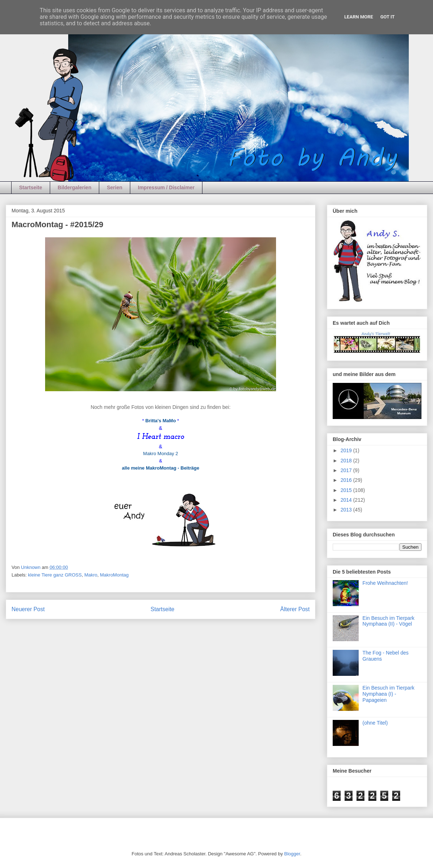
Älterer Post (295, 609)
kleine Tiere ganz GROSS (55, 575)
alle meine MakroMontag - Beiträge (161, 468)
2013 (347, 510)
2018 (347, 461)
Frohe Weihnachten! (385, 583)
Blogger (292, 854)
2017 (347, 470)
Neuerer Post (28, 609)
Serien (115, 187)
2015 (347, 490)
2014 (347, 500)
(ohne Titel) (375, 723)
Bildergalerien (75, 187)
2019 (347, 450)
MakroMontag (114, 575)
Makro (91, 575)
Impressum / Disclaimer (166, 187)
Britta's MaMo (161, 421)
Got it (388, 17)
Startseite (31, 187)
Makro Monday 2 (161, 454)
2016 (347, 480)
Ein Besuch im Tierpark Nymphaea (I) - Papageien (389, 694)
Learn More (359, 17)
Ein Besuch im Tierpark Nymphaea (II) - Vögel (389, 621)
